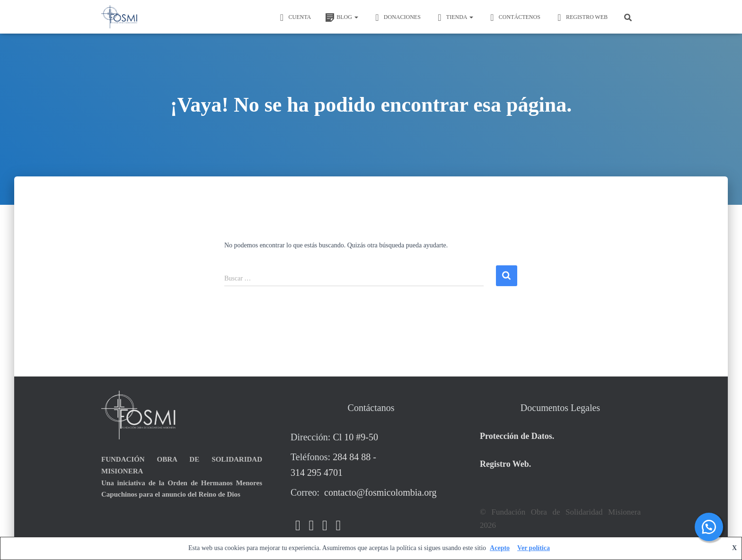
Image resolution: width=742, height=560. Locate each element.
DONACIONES (397, 17)
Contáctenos (514, 17)
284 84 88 (352, 457)
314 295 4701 (317, 472)
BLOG (342, 17)
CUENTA (294, 17)
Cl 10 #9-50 (355, 437)
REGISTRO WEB (581, 17)
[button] (356, 17)
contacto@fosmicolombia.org (379, 492)
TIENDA (454, 17)
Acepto (500, 548)
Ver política (534, 548)
